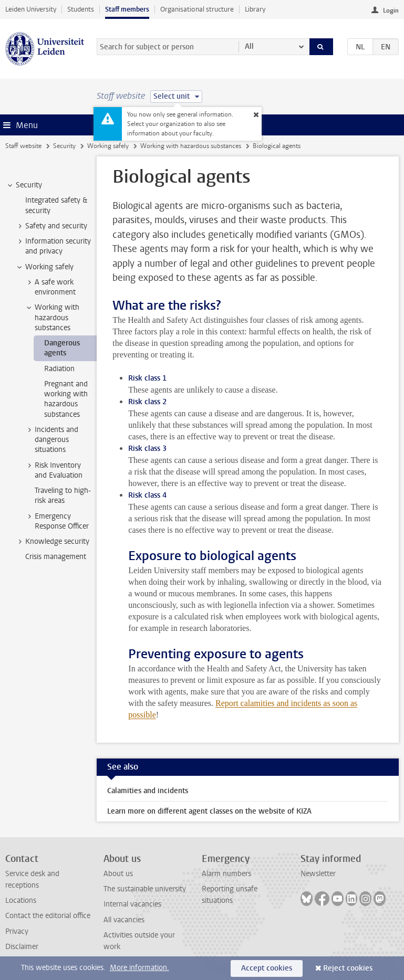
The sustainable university (145, 889)
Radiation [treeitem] (59, 369)
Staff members (127, 9)
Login (391, 10)
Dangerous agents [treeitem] (62, 348)
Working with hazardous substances (191, 146)
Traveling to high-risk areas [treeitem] (63, 496)
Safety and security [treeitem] (51, 226)
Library (255, 9)
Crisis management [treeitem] (56, 557)
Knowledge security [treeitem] (52, 542)
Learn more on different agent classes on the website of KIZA (209, 811)
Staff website (23, 146)
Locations (21, 900)
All (249, 46)
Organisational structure (197, 9)
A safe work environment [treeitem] (50, 287)
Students (81, 9)
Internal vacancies (132, 904)
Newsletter (318, 874)
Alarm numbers (226, 874)
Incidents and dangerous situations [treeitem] (51, 440)
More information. (139, 968)
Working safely (108, 146)
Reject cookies (348, 968)
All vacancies (124, 920)
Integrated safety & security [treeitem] (56, 205)
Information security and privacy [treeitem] (53, 246)
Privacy (17, 931)
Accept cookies (267, 968)
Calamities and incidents (148, 791)
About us (118, 874)
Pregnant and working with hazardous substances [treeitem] (66, 399)
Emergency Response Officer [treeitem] (57, 521)
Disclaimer (22, 947)
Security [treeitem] (24, 185)
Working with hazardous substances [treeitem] (52, 318)
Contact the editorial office (48, 916)
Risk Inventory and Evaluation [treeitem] (54, 470)
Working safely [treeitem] (44, 267)
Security (64, 146)
